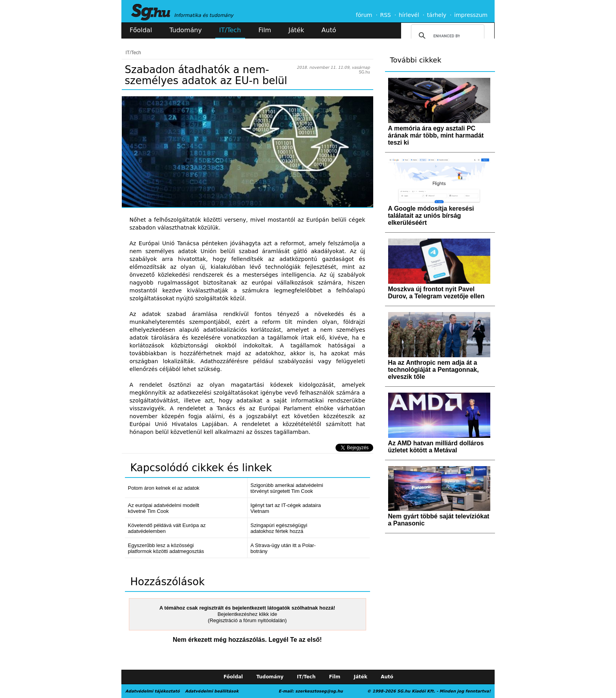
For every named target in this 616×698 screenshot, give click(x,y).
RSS (385, 15)
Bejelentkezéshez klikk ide (247, 614)
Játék (296, 30)
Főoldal (141, 30)
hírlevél (409, 15)
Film (265, 30)
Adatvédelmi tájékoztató (152, 691)
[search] (446, 36)
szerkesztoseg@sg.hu (319, 691)
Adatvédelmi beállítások (212, 691)
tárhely (437, 15)
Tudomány (185, 30)
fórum (364, 15)
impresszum (471, 15)
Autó (329, 30)
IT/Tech (230, 30)
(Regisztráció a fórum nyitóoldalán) (247, 620)
